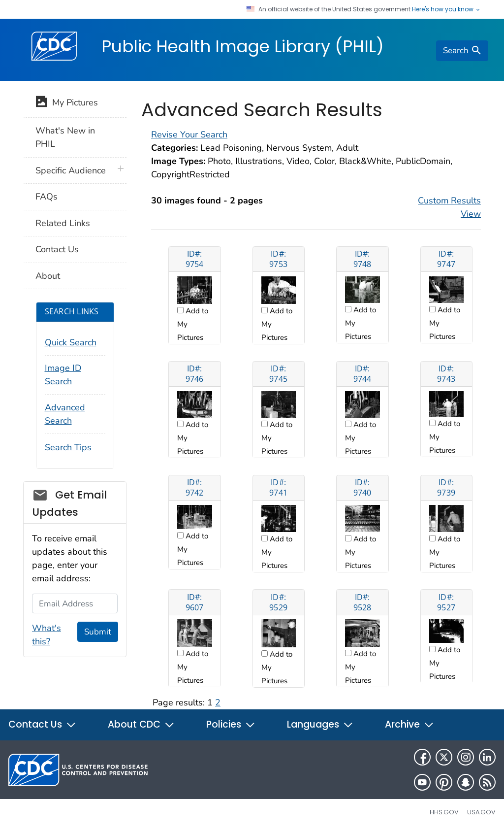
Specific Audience (71, 170)
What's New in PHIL (65, 137)
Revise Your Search (189, 134)
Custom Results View (449, 207)
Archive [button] (409, 724)
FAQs (47, 197)
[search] (462, 51)
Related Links (63, 223)
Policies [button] (231, 724)
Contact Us (57, 249)
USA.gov (481, 812)
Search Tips (68, 447)
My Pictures (67, 103)
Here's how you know (446, 9)
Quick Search (71, 342)
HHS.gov (444, 812)
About (48, 276)
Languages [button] (320, 724)
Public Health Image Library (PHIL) (243, 46)
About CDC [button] (141, 724)
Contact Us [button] (42, 724)
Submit (98, 632)
